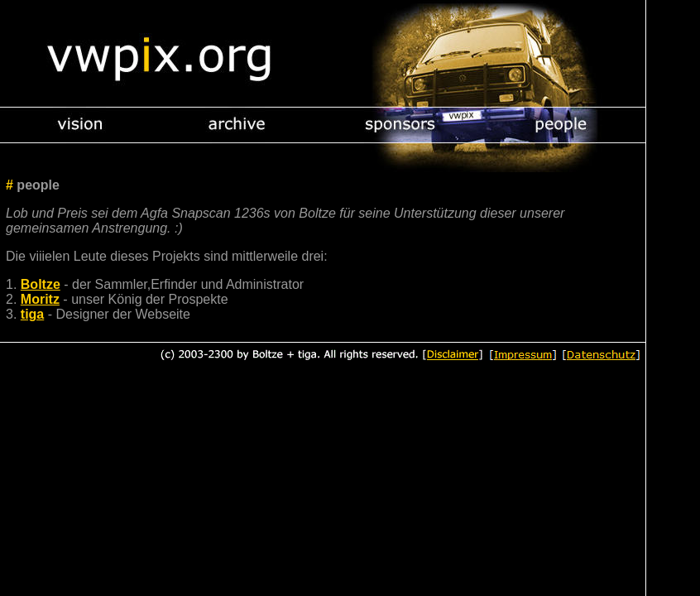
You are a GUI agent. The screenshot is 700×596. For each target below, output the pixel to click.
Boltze (41, 284)
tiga (32, 314)
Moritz (40, 299)
